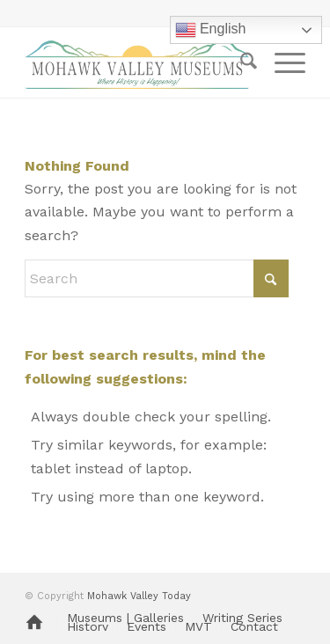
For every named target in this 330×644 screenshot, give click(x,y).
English (211, 30)
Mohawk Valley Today (139, 596)
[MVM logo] (137, 62)
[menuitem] (240, 62)
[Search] (240, 62)
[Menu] (281, 62)
